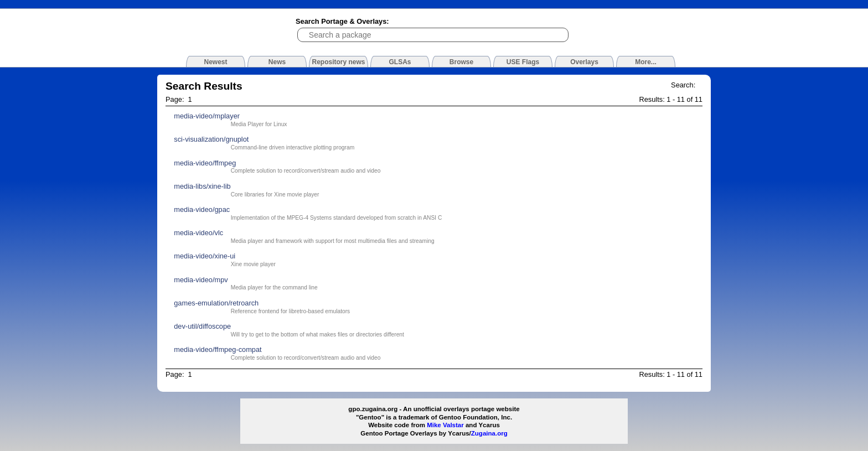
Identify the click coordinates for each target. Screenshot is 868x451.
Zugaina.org (489, 433)
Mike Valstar (445, 425)
